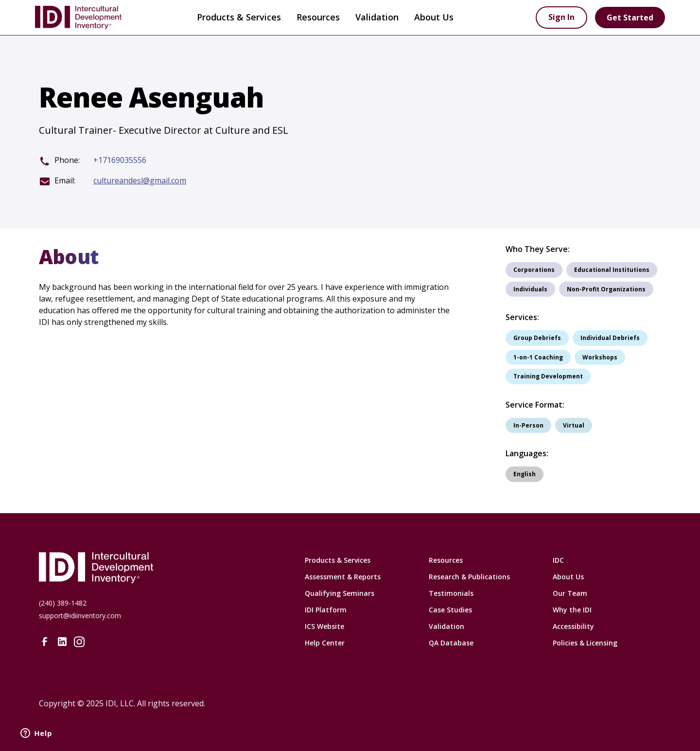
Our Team (570, 593)
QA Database (451, 643)
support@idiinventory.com (80, 616)
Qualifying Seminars (340, 593)
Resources (446, 560)
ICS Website (324, 626)
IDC (558, 560)
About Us (568, 577)
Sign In (561, 17)
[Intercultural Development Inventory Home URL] (158, 568)
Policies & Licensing (585, 643)
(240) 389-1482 (63, 603)
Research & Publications (469, 577)
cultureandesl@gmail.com (140, 181)
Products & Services (239, 17)
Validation (377, 17)
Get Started (630, 18)
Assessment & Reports (343, 577)
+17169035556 (120, 160)
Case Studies (450, 610)
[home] (93, 18)
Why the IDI (572, 610)
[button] (239, 18)
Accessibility (573, 626)
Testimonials (451, 593)
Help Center (325, 643)
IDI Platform (326, 610)
